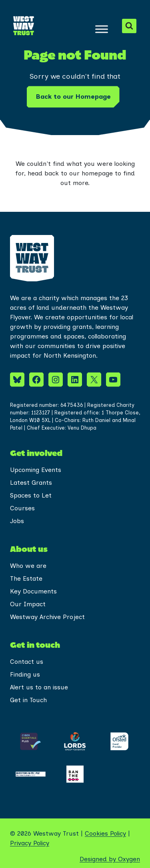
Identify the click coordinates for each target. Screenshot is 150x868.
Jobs (17, 521)
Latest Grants (31, 483)
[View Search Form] (129, 26)
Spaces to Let (31, 495)
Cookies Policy (105, 833)
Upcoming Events (36, 470)
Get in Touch (28, 700)
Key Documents (33, 591)
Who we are (28, 566)
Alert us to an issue (39, 687)
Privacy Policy (30, 843)
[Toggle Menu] (102, 29)
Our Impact (28, 604)
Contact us (27, 662)
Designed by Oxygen (110, 859)
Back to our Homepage (73, 97)
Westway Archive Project (47, 617)
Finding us (25, 674)
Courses (22, 508)
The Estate (26, 578)
